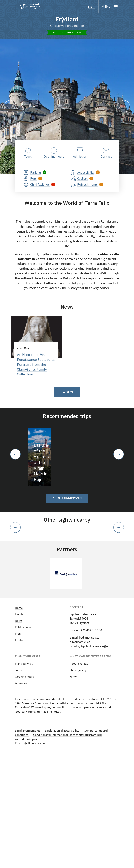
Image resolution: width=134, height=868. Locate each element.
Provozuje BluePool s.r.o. (30, 859)
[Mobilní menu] (110, 7)
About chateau (79, 779)
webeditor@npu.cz (27, 854)
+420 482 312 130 (91, 746)
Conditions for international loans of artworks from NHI (68, 850)
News (18, 736)
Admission (22, 798)
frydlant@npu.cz (89, 753)
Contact (20, 755)
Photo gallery (78, 785)
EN (91, 7)
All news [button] (67, 392)
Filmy (73, 792)
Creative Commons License (41, 819)
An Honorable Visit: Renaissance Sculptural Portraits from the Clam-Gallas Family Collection (35, 365)
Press (18, 749)
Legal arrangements (28, 846)
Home (19, 723)
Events (19, 730)
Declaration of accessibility (63, 846)
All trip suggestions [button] (67, 581)
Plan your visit (24, 779)
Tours (18, 785)
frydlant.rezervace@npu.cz (98, 761)
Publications (23, 743)
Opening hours (24, 792)
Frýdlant (67, 19)
